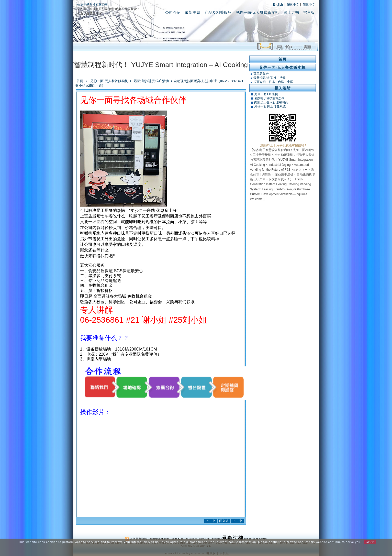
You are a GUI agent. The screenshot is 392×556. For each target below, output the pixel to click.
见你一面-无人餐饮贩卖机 (257, 12)
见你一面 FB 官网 (266, 94)
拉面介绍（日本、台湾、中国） (275, 82)
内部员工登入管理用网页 (271, 102)
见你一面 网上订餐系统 (270, 106)
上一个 (211, 521)
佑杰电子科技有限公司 (93, 5)
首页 (80, 81)
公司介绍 (173, 12)
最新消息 (193, 12)
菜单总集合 (261, 74)
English (278, 5)
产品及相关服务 (218, 12)
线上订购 (291, 12)
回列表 (224, 521)
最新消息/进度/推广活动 (152, 81)
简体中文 (309, 5)
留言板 (309, 12)
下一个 (237, 521)
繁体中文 (293, 5)
